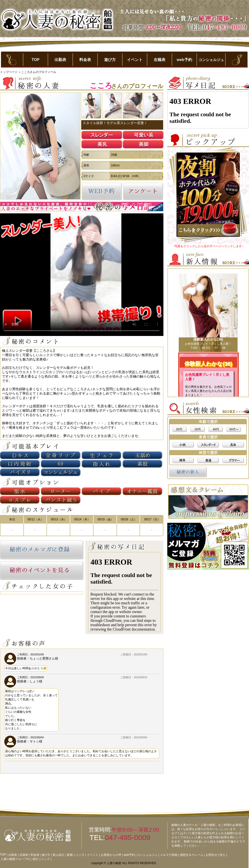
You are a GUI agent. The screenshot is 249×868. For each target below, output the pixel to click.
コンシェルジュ (211, 60)
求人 (222, 855)
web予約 (184, 60)
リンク (45, 859)
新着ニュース (76, 855)
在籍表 (160, 60)
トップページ (9, 72)
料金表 (85, 60)
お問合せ (212, 855)
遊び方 (110, 60)
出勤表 (60, 60)
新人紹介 (59, 855)
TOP (36, 60)
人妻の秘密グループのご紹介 (20, 859)
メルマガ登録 (169, 855)
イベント (135, 60)
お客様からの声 (111, 855)
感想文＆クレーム (192, 855)
